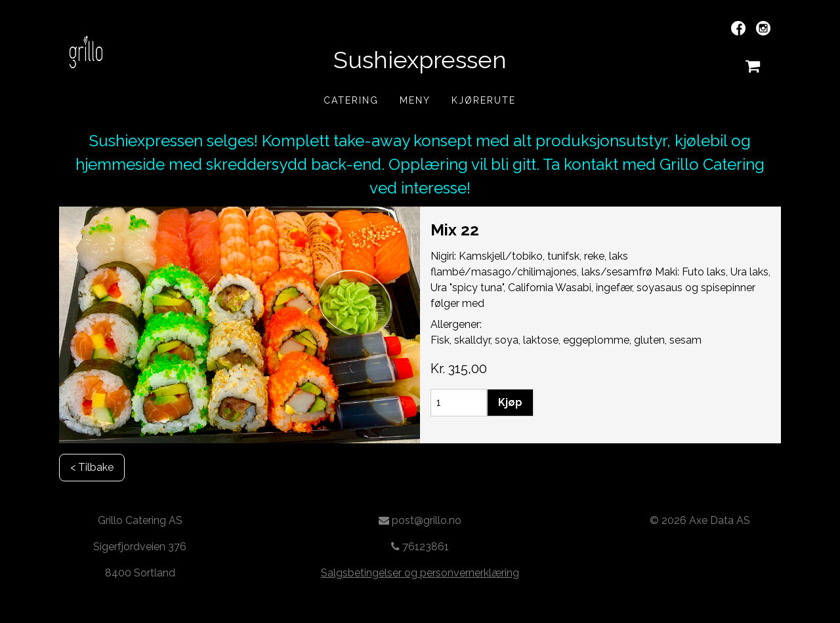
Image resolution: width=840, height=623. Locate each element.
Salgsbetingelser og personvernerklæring (420, 573)
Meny (415, 100)
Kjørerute (484, 100)
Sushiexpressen (420, 60)
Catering (351, 100)
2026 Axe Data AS (706, 520)
